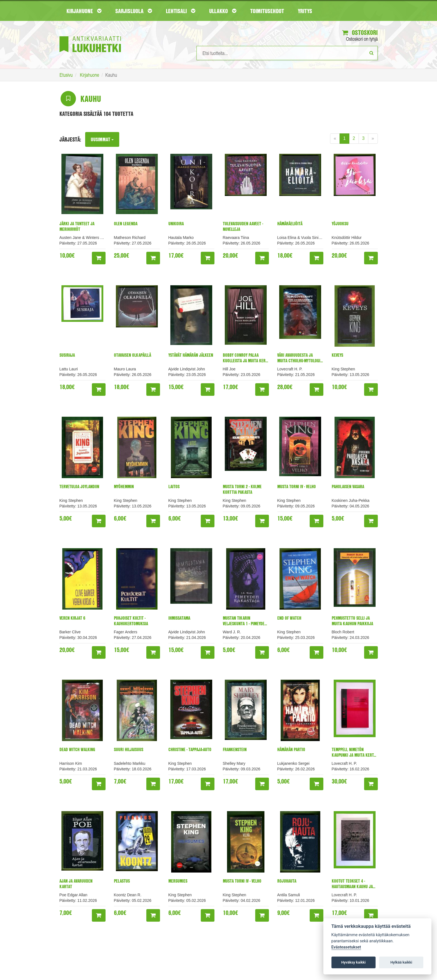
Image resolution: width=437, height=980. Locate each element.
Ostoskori (359, 33)
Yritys (305, 11)
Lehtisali (181, 11)
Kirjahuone (84, 11)
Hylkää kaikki (401, 962)
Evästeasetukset (346, 947)
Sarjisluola (134, 11)
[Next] (373, 139)
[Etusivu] (90, 36)
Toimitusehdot (267, 11)
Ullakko (223, 11)
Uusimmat (102, 140)
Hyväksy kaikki (353, 962)
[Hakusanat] (287, 53)
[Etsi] (372, 53)
